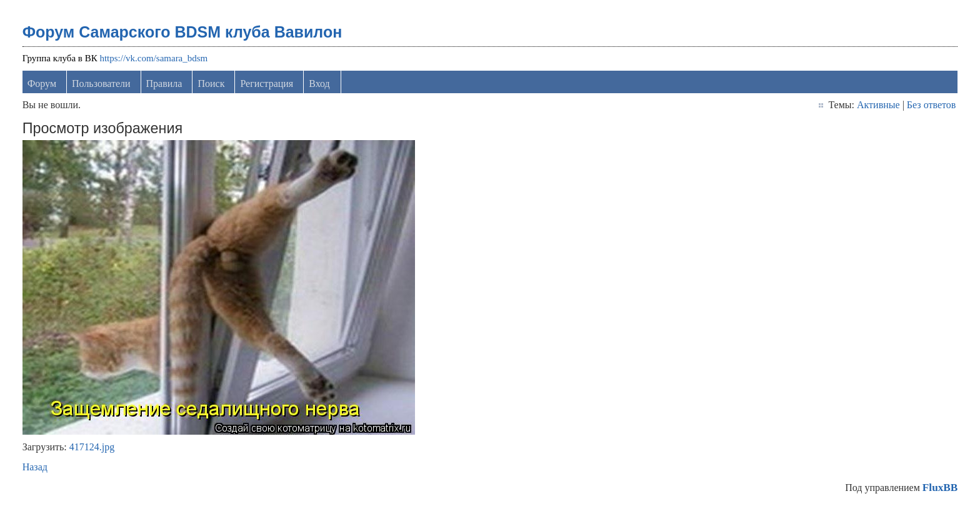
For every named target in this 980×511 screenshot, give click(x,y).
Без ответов (931, 105)
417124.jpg (92, 447)
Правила (164, 83)
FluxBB (940, 488)
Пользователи (101, 83)
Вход (319, 83)
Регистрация (267, 83)
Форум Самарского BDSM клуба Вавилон (182, 32)
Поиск (211, 83)
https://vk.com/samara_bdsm (153, 58)
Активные (878, 105)
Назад (35, 467)
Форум (42, 83)
